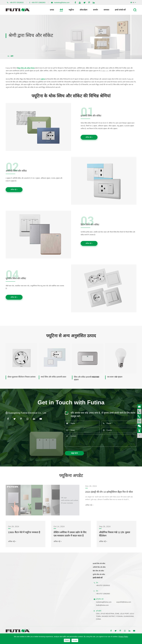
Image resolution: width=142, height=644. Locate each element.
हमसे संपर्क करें (120, 10)
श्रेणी (61, 10)
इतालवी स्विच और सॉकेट (91, 117)
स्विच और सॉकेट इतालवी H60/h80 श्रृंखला (87, 378)
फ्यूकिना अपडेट (71, 477)
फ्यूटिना (71, 10)
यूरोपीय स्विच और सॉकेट (16, 279)
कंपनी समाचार (132, 569)
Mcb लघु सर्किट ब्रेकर (55, 576)
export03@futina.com (125, 602)
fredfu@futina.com (104, 605)
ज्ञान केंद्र (130, 581)
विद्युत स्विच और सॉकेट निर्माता (26, 68)
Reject (67, 640)
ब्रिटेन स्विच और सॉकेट (90, 226)
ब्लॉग (129, 575)
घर (8, 56)
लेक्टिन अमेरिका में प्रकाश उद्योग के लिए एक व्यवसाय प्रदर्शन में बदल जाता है (70, 535)
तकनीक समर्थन (132, 578)
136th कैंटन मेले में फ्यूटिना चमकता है (24, 534)
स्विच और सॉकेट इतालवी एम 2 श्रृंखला (17, 599)
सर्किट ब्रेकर (53, 573)
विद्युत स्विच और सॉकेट (13, 579)
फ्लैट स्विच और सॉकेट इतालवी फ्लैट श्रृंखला (18, 583)
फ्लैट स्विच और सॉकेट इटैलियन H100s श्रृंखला (19, 592)
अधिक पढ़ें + (89, 137)
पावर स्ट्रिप (52, 565)
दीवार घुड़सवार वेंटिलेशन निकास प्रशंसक (22, 377)
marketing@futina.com (62, 3)
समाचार (106, 10)
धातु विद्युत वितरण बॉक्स (56, 591)
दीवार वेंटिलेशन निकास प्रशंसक (59, 595)
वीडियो (130, 572)
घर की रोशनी (10, 603)
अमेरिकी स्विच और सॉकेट (16, 172)
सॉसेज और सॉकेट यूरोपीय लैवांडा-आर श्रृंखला (18, 589)
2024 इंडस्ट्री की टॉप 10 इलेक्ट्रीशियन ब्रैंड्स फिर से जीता (109, 494)
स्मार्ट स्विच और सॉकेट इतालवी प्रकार (53, 377)
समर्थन (95, 10)
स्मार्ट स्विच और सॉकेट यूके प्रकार (15, 569)
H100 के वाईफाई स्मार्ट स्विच (14, 575)
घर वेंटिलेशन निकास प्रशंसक (57, 599)
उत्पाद (52, 10)
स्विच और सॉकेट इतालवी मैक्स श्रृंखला (16, 596)
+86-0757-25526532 (17, 3)
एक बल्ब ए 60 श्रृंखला (115, 377)
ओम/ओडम (83, 10)
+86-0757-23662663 (38, 3)
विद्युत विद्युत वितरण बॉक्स (57, 584)
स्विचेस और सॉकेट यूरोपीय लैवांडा (15, 586)
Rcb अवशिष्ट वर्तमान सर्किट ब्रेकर (59, 580)
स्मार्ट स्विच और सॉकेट (13, 565)
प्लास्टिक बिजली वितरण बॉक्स (58, 588)
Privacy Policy (123, 637)
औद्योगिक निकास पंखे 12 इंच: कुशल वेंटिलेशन (115, 535)
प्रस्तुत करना (74, 453)
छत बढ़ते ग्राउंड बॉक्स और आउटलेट (60, 569)
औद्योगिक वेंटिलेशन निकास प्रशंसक (59, 602)
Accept (75, 640)
